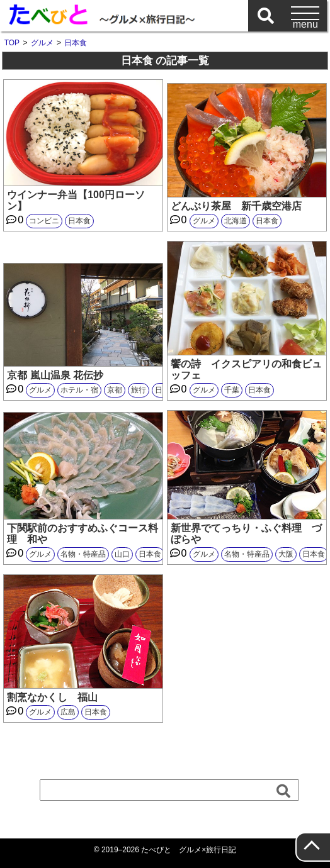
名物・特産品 (83, 554)
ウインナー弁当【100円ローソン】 (76, 200)
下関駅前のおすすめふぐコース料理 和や (82, 534)
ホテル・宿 (79, 390)
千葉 (232, 390)
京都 (115, 390)
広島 (68, 712)
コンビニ (44, 221)
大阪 (286, 554)
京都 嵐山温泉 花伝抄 (55, 375)
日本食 (79, 221)
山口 (122, 554)
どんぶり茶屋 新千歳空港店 (236, 206)
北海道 (236, 221)
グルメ (204, 221)
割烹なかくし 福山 (52, 697)
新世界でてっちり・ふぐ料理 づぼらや (246, 534)
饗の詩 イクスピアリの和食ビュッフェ (246, 370)
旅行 (139, 390)
